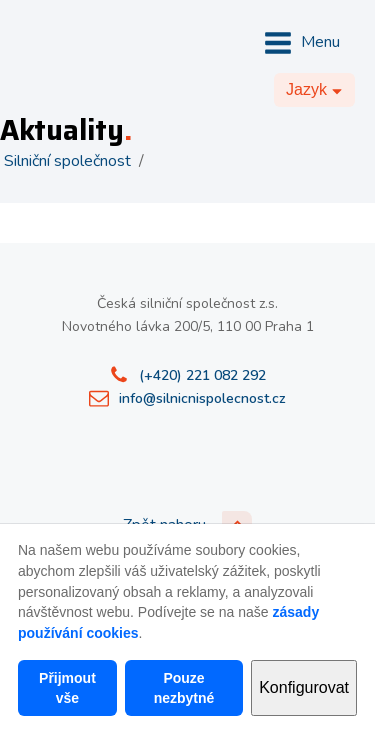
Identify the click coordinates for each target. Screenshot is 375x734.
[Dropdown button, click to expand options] (314, 90)
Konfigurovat (304, 687)
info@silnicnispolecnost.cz (202, 398)
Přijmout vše (67, 688)
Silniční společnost (67, 161)
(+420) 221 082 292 (202, 375)
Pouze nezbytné (184, 688)
